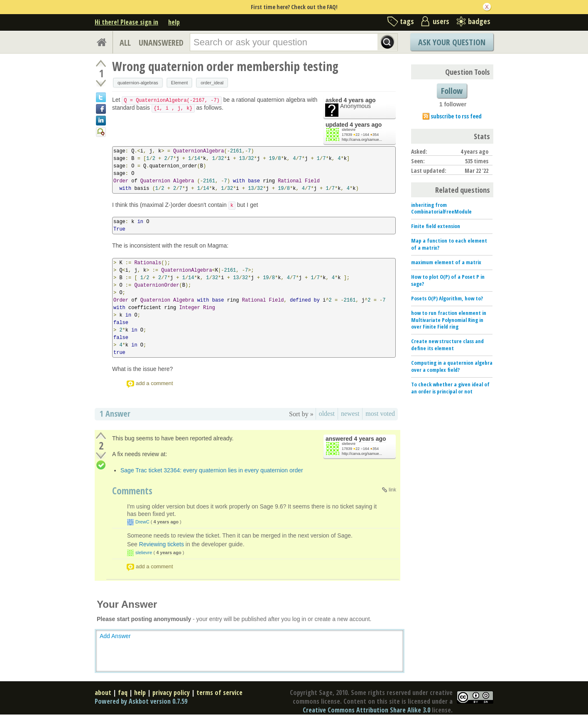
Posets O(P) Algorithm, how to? (447, 298)
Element (179, 83)
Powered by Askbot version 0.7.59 (141, 701)
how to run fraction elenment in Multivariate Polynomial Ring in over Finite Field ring (449, 320)
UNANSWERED (161, 43)
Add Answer (115, 636)
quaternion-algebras (138, 83)
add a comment (154, 383)
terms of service (219, 693)
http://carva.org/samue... (362, 140)
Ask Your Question (452, 42)
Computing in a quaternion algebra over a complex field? (452, 366)
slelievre (349, 130)
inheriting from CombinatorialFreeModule (441, 208)
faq (123, 693)
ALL (125, 43)
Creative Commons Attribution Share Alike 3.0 (366, 710)
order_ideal (212, 83)
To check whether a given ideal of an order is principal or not (450, 388)
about (103, 693)
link (392, 490)
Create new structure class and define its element (447, 345)
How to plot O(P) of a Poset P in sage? (448, 280)
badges (479, 21)
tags (407, 21)
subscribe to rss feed (456, 116)
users (441, 21)
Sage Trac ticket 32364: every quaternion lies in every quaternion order (212, 470)
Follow (452, 91)
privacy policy (171, 693)
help (174, 22)
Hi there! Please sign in (126, 22)
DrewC (142, 522)
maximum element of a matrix (446, 262)
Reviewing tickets (162, 544)
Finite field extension (436, 226)
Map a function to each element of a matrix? (449, 244)
